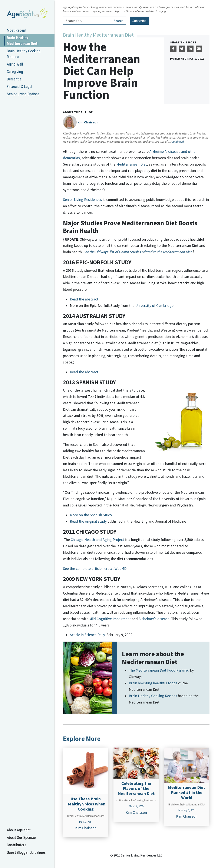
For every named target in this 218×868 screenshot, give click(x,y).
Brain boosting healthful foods (153, 683)
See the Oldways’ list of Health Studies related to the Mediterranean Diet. (138, 252)
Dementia (14, 79)
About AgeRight (19, 830)
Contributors (17, 845)
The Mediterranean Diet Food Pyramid (159, 670)
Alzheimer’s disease (154, 619)
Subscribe (139, 21)
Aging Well (15, 64)
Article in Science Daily (87, 635)
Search (119, 21)
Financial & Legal (19, 87)
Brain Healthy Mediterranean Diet (22, 41)
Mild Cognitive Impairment (110, 619)
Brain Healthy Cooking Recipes (24, 54)
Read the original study (88, 521)
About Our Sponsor (22, 837)
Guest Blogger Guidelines (26, 852)
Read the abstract (84, 299)
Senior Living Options (23, 94)
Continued (178, 142)
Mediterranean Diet (132, 164)
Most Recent (17, 30)
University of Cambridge (154, 306)
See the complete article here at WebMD (95, 569)
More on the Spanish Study (91, 515)
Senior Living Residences (82, 200)
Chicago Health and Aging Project (97, 540)
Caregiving (15, 72)
